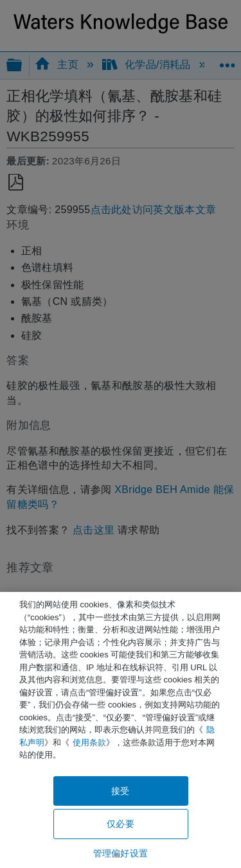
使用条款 (89, 742)
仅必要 (120, 824)
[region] (121, 730)
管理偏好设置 (121, 853)
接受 (120, 791)
